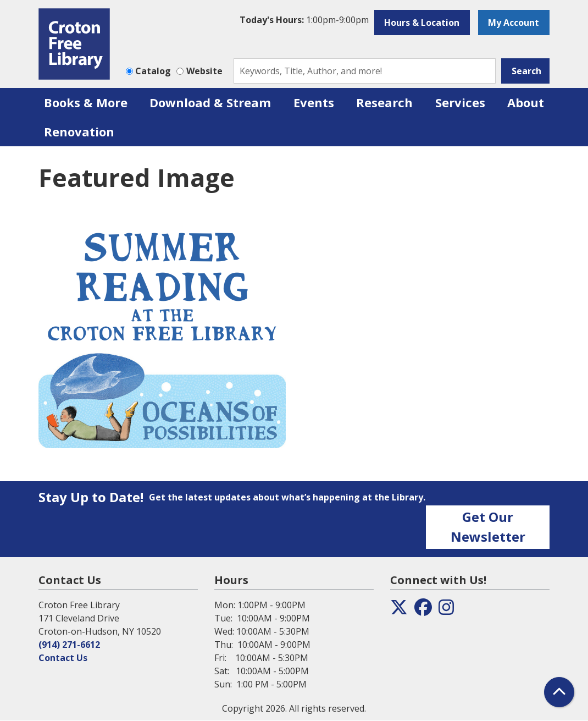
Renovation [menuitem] (79, 131)
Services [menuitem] (460, 102)
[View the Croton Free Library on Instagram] (446, 610)
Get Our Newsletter (488, 527)
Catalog (153, 71)
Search (526, 71)
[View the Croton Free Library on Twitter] (399, 610)
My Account (514, 23)
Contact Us (63, 658)
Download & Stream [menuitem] (210, 102)
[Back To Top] (559, 692)
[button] (304, 20)
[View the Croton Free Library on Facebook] (423, 610)
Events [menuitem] (314, 102)
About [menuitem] (526, 102)
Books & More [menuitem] (86, 102)
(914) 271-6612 (69, 645)
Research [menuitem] (384, 102)
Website (204, 71)
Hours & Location (422, 23)
